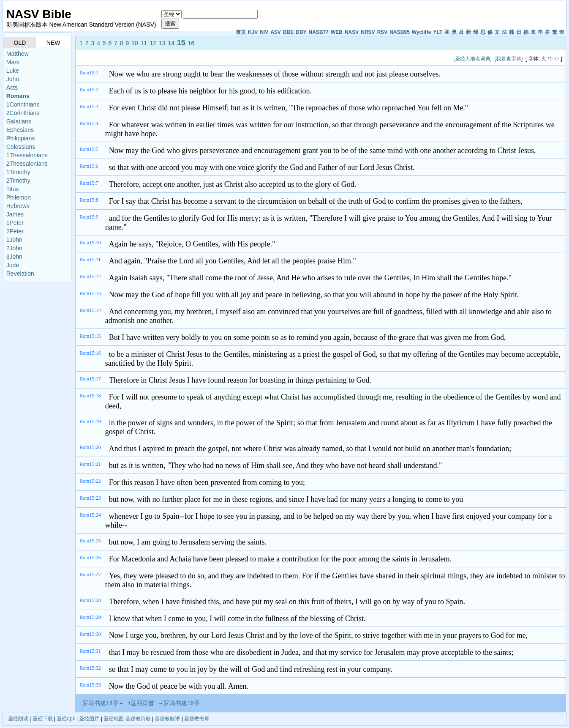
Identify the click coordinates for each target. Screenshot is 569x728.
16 (191, 43)
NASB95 (399, 32)
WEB (337, 32)
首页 (241, 32)
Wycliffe (422, 32)
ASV (276, 32)
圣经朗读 (18, 719)
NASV (352, 32)
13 (162, 43)
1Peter (15, 223)
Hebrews (18, 206)
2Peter (15, 231)
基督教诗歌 (138, 719)
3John (14, 257)
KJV (253, 32)
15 (181, 43)
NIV (264, 32)
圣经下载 (43, 719)
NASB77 (319, 32)
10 (135, 43)
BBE (288, 32)
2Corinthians (23, 113)
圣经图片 (89, 719)
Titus (13, 189)
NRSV (368, 32)
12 (153, 43)
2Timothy (18, 181)
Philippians (21, 138)
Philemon (19, 197)
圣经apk (66, 719)
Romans (18, 96)
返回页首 (142, 703)
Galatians (19, 121)
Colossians (21, 147)
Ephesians (20, 130)
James (15, 214)
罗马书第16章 (182, 703)
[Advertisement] (232, 59)
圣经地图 (114, 719)
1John (14, 240)
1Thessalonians (27, 155)
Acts (12, 88)
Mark (13, 62)
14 (171, 43)
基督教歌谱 (167, 719)
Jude (13, 265)
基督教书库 (197, 719)
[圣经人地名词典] (472, 59)
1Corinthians (23, 104)
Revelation (20, 274)
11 (144, 43)
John (13, 79)
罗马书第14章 (101, 703)
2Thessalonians (27, 164)
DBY (301, 32)
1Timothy (18, 172)
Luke (13, 71)
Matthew (18, 54)
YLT (438, 32)
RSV (383, 32)
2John (14, 248)
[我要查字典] (509, 59)
